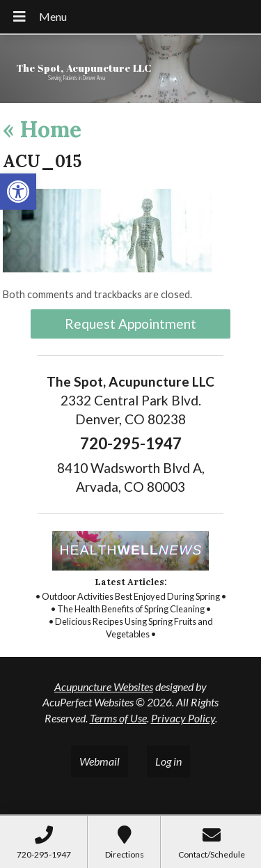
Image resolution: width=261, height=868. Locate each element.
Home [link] (42, 129)
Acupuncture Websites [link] (104, 687)
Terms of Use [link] (118, 718)
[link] (18, 192)
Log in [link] (168, 761)
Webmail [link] (100, 761)
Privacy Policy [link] (183, 718)
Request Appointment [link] (130, 324)
